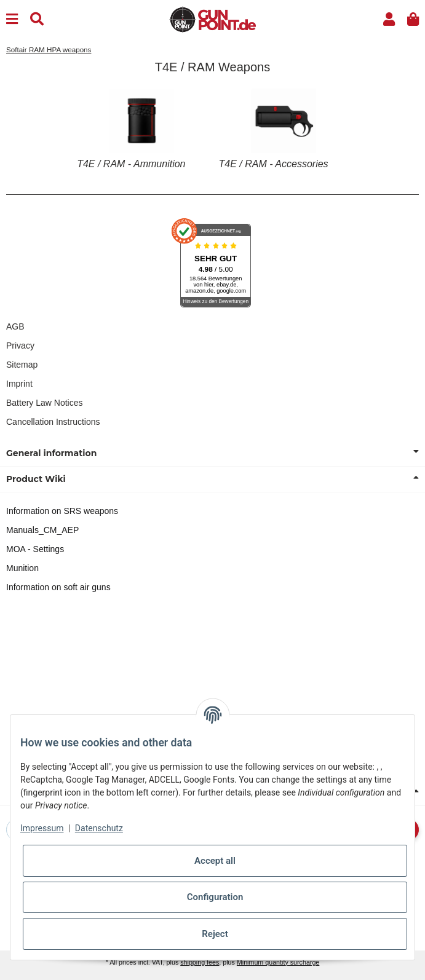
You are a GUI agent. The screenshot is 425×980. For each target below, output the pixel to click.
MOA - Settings (35, 549)
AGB (15, 326)
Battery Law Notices (45, 403)
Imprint (19, 384)
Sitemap (22, 365)
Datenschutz (99, 828)
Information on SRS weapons (62, 511)
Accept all (215, 861)
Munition (22, 568)
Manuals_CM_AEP (42, 530)
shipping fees (200, 962)
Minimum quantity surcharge (278, 962)
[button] (389, 19)
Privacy (20, 346)
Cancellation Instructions (53, 422)
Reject (215, 934)
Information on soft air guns (58, 587)
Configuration (215, 897)
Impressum (42, 828)
